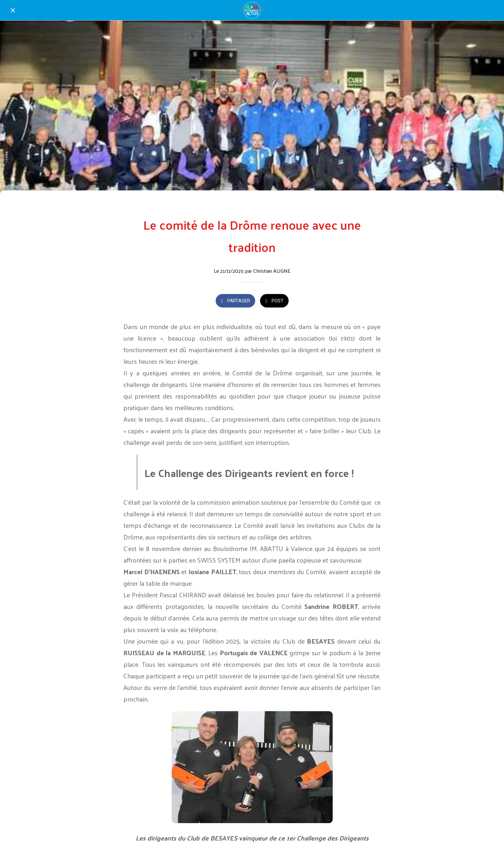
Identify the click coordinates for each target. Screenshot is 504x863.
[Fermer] (13, 10)
